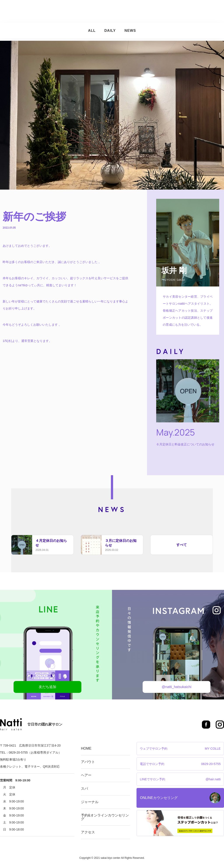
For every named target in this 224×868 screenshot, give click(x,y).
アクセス (206, 12)
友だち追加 (47, 687)
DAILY (110, 31)
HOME (86, 748)
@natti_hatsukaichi (176, 687)
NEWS (130, 31)
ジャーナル (128, 12)
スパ (110, 12)
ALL (92, 31)
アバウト (78, 12)
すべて (182, 545)
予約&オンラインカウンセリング (168, 12)
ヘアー (96, 12)
